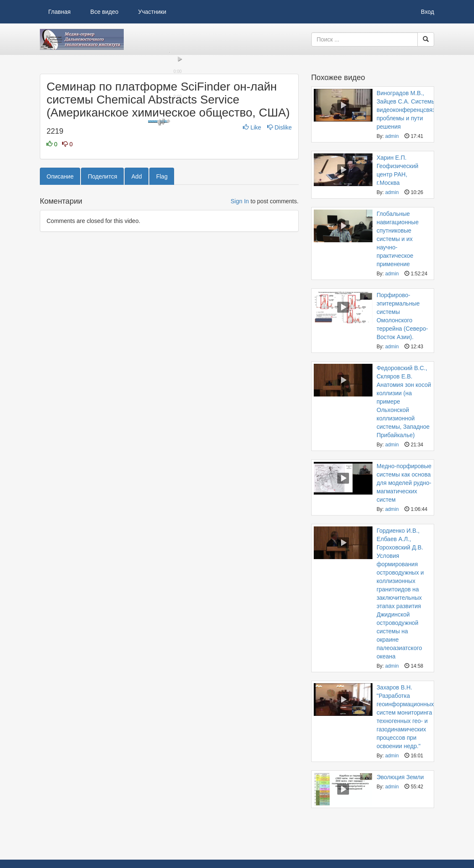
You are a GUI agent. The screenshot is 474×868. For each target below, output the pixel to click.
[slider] (169, 197)
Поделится (102, 321)
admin (392, 136)
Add (137, 321)
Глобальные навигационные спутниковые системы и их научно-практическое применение (398, 239)
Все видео (104, 12)
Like (253, 272)
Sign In (240, 346)
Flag (162, 321)
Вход (427, 12)
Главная (59, 12)
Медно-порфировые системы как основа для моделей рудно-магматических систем (404, 483)
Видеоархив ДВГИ (82, 39)
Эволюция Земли (400, 777)
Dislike (280, 272)
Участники (152, 12)
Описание (60, 321)
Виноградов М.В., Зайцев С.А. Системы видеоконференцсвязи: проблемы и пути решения (408, 110)
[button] (50, 204)
